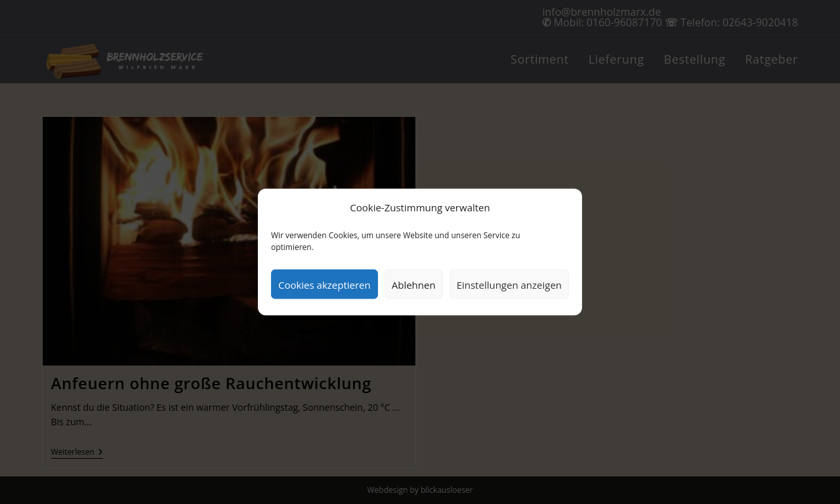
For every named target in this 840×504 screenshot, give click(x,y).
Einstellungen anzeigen (509, 284)
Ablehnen (414, 284)
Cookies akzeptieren (325, 284)
